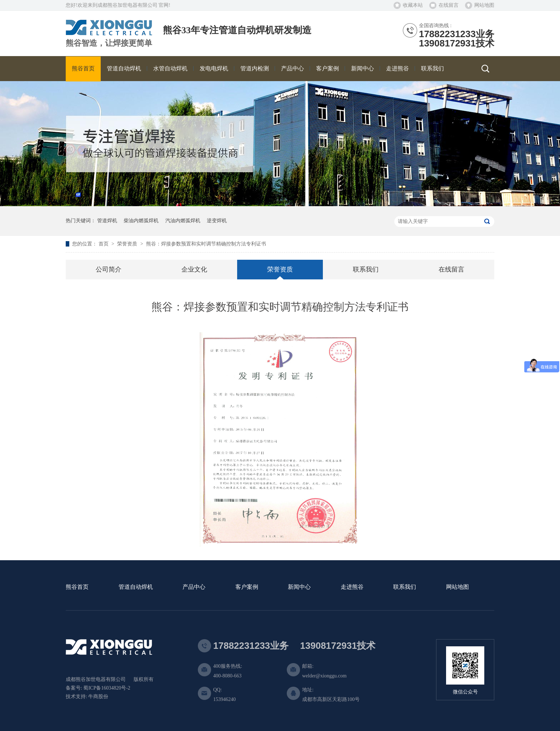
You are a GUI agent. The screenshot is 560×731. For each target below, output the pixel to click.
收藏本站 (413, 5)
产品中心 (194, 587)
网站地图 (484, 5)
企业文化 (194, 269)
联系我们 (366, 269)
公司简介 (109, 269)
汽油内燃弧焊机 (183, 221)
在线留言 (449, 5)
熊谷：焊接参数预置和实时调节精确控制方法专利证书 (206, 244)
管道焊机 (107, 221)
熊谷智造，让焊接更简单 (109, 43)
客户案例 (247, 587)
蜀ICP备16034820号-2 (107, 688)
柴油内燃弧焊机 (141, 221)
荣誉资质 (128, 244)
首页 (104, 244)
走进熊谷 (352, 587)
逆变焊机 (217, 221)
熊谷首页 (77, 587)
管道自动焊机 (136, 587)
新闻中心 (299, 587)
